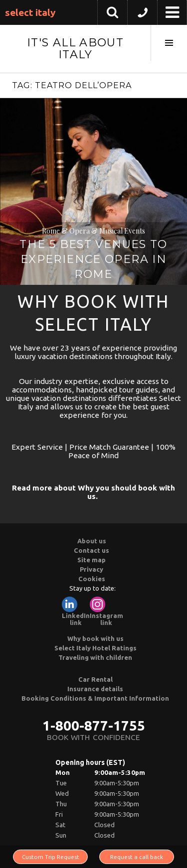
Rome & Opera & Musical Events (93, 231)
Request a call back (137, 857)
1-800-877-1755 (94, 725)
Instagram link (106, 611)
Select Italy (30, 12)
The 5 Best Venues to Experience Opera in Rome (93, 259)
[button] (142, 15)
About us (92, 541)
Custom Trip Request (51, 857)
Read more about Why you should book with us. (93, 492)
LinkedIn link (76, 611)
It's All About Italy (75, 49)
